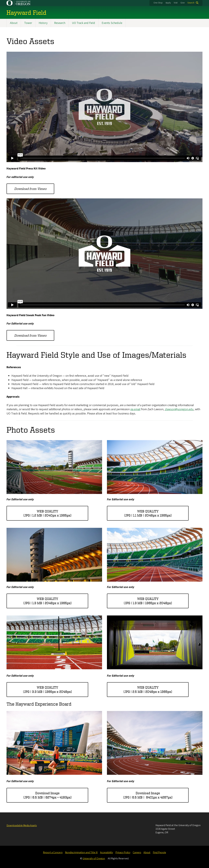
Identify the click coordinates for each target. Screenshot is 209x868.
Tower (28, 23)
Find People (159, 852)
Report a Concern (53, 852)
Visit (176, 3)
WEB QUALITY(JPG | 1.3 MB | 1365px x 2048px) (148, 601)
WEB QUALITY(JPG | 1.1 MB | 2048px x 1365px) (148, 513)
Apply (168, 3)
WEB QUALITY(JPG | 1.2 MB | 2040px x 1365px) (47, 513)
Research (60, 23)
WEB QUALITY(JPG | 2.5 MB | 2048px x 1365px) (148, 690)
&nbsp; (104, 107)
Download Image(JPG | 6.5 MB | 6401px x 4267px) (148, 795)
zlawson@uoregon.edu (179, 409)
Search (191, 3)
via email (135, 409)
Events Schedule (112, 23)
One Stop (158, 3)
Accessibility (107, 852)
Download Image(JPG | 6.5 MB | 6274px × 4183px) (47, 795)
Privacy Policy (123, 852)
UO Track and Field (84, 23)
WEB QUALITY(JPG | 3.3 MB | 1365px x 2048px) (47, 690)
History (43, 23)
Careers (137, 852)
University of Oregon (94, 859)
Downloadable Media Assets (22, 825)
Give (183, 3)
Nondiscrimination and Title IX (81, 852)
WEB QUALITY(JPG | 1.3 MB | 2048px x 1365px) (47, 601)
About (14, 23)
